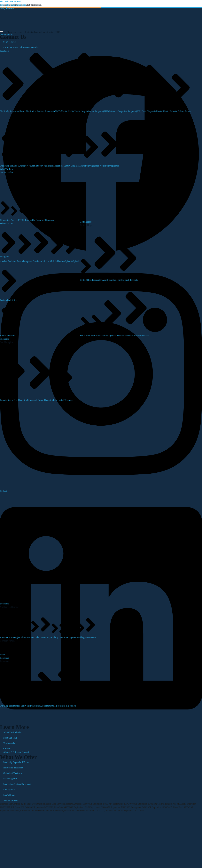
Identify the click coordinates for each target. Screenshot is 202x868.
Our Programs (6, 35)
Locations (4, 604)
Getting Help (86, 222)
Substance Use (7, 224)
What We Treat (7, 169)
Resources (5, 658)
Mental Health (6, 172)
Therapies (4, 339)
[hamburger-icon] (2, 32)
